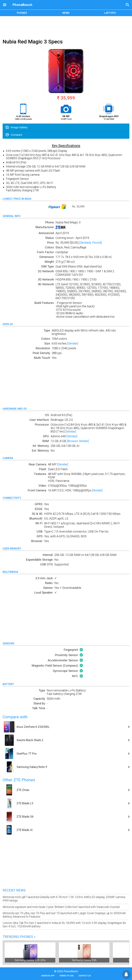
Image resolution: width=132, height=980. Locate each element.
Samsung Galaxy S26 (84, 960)
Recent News (14, 890)
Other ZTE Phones (19, 780)
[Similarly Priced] (90, 243)
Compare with (15, 717)
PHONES (22, 13)
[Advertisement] (66, 27)
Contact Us (85, 976)
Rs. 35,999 (66, 207)
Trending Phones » (19, 937)
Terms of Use (67, 976)
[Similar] (73, 343)
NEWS (66, 13)
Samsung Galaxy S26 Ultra (30, 960)
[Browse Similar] (78, 441)
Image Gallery (17, 127)
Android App (48, 976)
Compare (14, 135)
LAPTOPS (110, 13)
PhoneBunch (22, 5)
